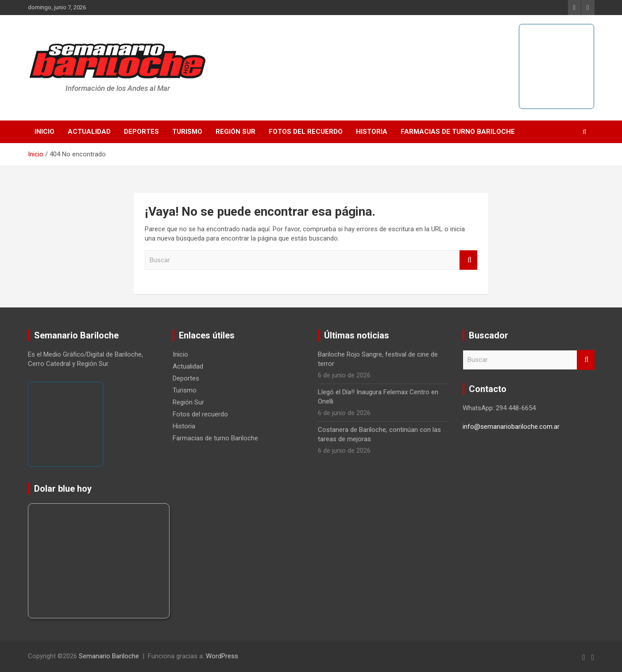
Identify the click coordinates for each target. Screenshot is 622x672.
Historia (372, 132)
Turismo (187, 132)
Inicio (44, 132)
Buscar (468, 260)
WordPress (222, 656)
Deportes (141, 132)
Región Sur (236, 132)
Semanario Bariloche (109, 656)
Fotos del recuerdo (306, 132)
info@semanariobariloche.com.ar (511, 427)
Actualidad (89, 132)
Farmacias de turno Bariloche (458, 132)
